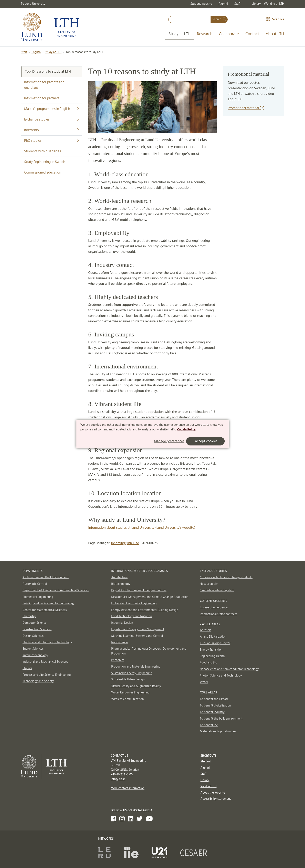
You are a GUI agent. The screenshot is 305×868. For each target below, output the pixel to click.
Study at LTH (179, 34)
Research (205, 34)
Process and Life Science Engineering (47, 675)
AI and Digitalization (213, 637)
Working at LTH (274, 4)
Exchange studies (52, 120)
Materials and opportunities (218, 732)
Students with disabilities (43, 151)
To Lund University (33, 4)
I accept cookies (205, 441)
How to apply (209, 584)
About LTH (275, 34)
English (36, 52)
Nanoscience (120, 642)
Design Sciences (33, 636)
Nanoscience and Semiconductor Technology (229, 669)
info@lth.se (118, 779)
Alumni (223, 4)
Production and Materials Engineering (136, 667)
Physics (27, 668)
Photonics (118, 660)
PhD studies (52, 141)
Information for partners (42, 98)
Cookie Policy (186, 430)
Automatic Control (35, 584)
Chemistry (29, 616)
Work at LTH (209, 786)
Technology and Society (38, 681)
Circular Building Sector (215, 643)
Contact (252, 34)
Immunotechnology (35, 655)
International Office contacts (218, 614)
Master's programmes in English (52, 109)
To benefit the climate (214, 699)
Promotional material (246, 108)
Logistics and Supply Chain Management (138, 629)
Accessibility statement (216, 799)
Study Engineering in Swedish (46, 162)
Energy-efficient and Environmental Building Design (145, 610)
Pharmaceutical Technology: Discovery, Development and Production (149, 651)
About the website (213, 793)
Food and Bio (209, 663)
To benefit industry (212, 712)
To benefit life (209, 725)
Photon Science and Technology (221, 676)
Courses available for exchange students (226, 577)
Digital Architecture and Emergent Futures (139, 590)
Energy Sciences (33, 649)
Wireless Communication (127, 699)
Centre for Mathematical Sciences (45, 610)
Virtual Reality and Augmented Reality (136, 686)
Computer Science (35, 623)
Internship (52, 130)
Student (206, 762)
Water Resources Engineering (130, 693)
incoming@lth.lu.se (125, 543)
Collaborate (229, 34)
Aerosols (206, 630)
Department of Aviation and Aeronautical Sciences (56, 590)
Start (24, 52)
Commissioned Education (43, 173)
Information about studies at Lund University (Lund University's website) (142, 528)
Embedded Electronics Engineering (134, 604)
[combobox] (190, 19)
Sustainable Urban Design (128, 680)
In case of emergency (214, 608)
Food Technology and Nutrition (132, 616)
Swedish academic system (217, 590)
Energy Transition (211, 650)
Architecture (119, 577)
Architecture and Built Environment (46, 577)
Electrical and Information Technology (47, 642)
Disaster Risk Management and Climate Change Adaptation (150, 597)
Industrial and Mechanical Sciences (45, 662)
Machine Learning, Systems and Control (137, 636)
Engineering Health (212, 656)
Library (256, 4)
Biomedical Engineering (38, 597)
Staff (237, 4)
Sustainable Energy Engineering (132, 673)
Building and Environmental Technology (49, 604)
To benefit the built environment (221, 719)
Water (204, 682)
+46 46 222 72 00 (122, 775)
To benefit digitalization (215, 706)
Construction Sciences (37, 629)
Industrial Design (122, 623)
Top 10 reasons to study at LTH (48, 72)
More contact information (128, 788)
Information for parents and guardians (44, 85)
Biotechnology (121, 584)
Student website (201, 4)
